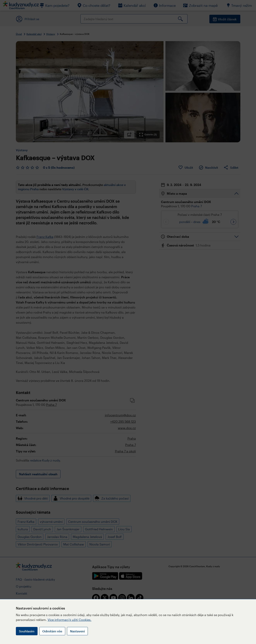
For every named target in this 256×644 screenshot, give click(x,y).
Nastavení (77, 631)
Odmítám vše (52, 631)
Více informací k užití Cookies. (70, 620)
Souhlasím (27, 631)
